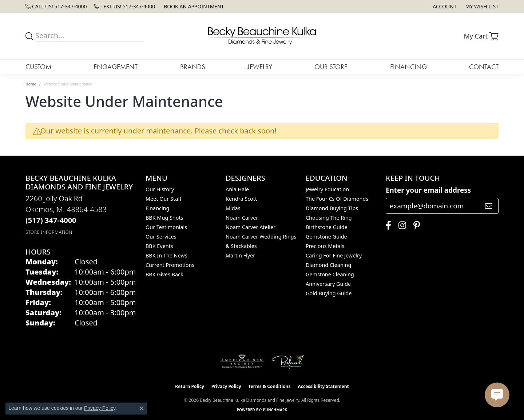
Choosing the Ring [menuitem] (329, 218)
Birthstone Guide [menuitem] (327, 227)
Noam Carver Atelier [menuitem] (251, 227)
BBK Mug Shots (164, 218)
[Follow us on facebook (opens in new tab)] (387, 225)
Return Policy (190, 386)
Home (31, 84)
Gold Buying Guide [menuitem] (329, 293)
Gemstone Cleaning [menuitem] (330, 274)
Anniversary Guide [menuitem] (328, 284)
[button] (444, 6)
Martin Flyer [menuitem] (240, 255)
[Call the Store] (51, 220)
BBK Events (159, 246)
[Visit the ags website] (242, 361)
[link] (56, 6)
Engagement (116, 67)
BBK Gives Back (164, 274)
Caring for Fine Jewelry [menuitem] (334, 255)
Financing (408, 67)
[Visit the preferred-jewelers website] (288, 361)
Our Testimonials (166, 227)
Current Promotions (170, 265)
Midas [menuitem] (233, 208)
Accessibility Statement (323, 386)
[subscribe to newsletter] (489, 206)
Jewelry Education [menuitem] (327, 189)
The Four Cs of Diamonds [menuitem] (337, 199)
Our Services (161, 237)
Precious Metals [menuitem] (325, 246)
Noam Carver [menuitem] (242, 218)
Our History (160, 189)
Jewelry (260, 67)
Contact (484, 67)
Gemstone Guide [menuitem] (326, 237)
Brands (193, 67)
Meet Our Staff (164, 199)
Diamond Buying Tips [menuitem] (332, 208)
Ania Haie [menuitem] (237, 189)
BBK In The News (166, 255)
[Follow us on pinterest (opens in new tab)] (415, 225)
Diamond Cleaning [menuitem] (328, 265)
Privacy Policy (226, 386)
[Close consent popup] (142, 408)
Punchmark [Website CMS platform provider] (275, 410)
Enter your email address (428, 190)
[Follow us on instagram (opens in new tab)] (400, 225)
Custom (38, 67)
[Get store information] (49, 232)
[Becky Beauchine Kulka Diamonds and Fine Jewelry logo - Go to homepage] (262, 36)
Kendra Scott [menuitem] (241, 199)
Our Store (331, 67)
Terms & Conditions (270, 386)
